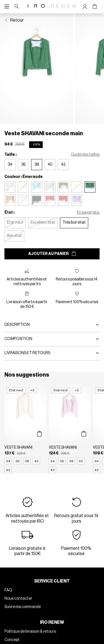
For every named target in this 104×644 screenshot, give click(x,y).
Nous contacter (18, 599)
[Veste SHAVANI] (26, 429)
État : (9, 213)
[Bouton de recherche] (17, 7)
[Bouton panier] (95, 7)
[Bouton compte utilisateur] (85, 7)
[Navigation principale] (8, 7)
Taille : (11, 155)
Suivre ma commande (23, 607)
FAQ (8, 590)
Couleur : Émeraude (24, 177)
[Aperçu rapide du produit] (40, 434)
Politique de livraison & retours (30, 632)
